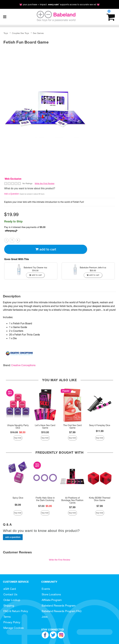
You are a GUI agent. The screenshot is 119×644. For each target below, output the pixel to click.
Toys (6, 33)
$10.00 (45, 432)
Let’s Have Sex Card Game (45, 427)
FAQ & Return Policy (16, 611)
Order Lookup (12, 600)
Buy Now (18, 438)
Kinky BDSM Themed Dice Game (100, 499)
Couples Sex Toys (20, 33)
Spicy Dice (18, 498)
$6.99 (18, 505)
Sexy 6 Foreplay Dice (100, 425)
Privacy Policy (12, 622)
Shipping (9, 606)
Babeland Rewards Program (59, 606)
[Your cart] (111, 17)
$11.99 (100, 431)
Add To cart (46, 249)
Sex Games (38, 33)
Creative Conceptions (23, 365)
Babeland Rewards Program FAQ (62, 611)
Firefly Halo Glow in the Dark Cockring (45, 499)
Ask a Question (12, 194)
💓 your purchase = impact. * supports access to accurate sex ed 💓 (59, 4)
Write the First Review (45, 183)
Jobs (45, 617)
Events (46, 589)
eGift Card (10, 589)
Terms (7, 617)
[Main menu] (5, 17)
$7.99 (72, 432)
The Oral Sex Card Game (72, 427)
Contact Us (10, 594)
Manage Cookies (14, 628)
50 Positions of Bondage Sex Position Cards (72, 500)
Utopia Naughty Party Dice (18, 427)
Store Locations (51, 594)
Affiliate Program (52, 600)
